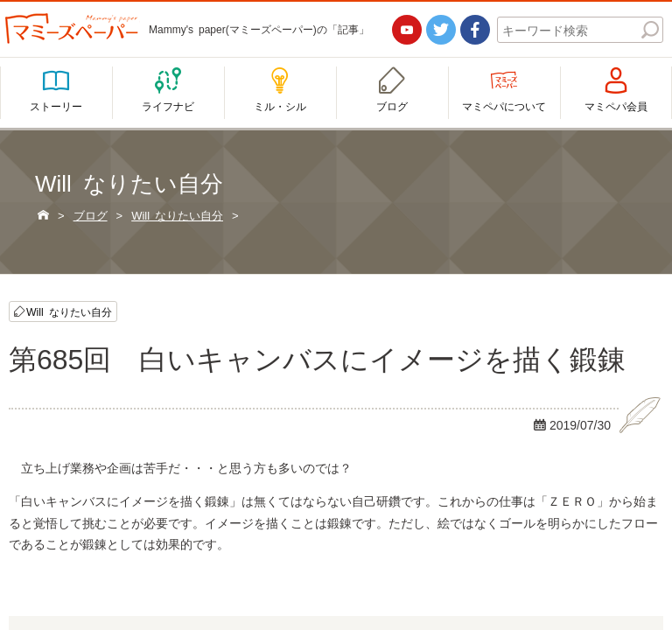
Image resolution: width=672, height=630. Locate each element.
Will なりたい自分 (69, 312)
